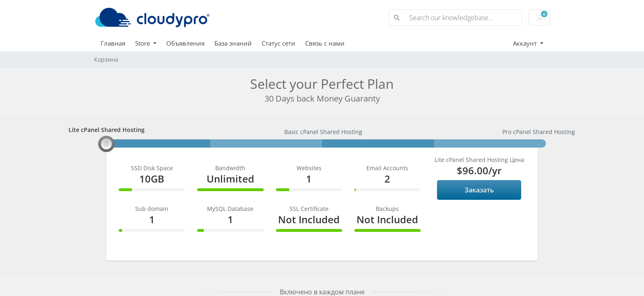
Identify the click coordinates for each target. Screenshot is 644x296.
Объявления (185, 43)
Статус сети (278, 43)
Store (143, 43)
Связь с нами (325, 43)
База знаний (233, 43)
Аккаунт (526, 43)
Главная (113, 43)
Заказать (479, 190)
